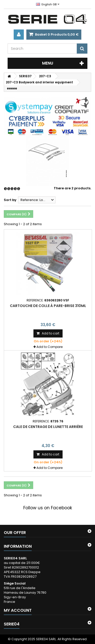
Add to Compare (50, 347)
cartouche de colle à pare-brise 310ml (48, 306)
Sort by (10, 200)
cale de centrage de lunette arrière (48, 427)
